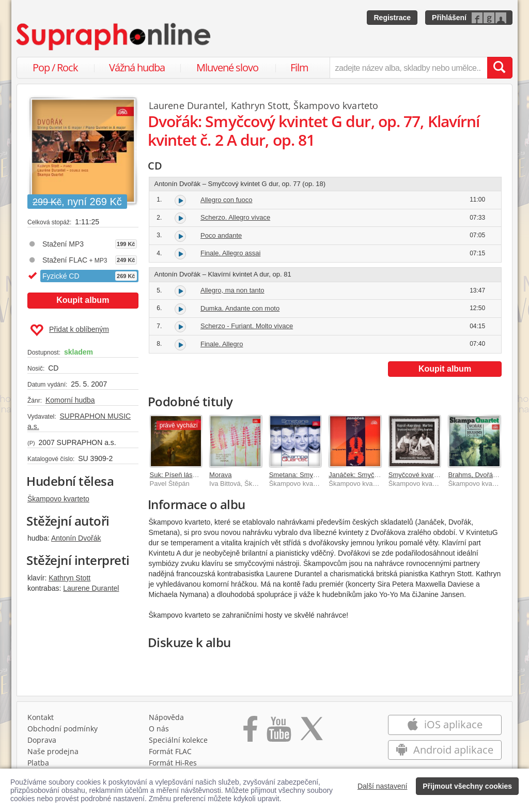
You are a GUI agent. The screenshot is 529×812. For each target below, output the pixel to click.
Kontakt (41, 717)
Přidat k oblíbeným (69, 330)
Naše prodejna (53, 751)
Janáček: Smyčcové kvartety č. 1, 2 (381, 475)
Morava (220, 475)
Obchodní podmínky (63, 729)
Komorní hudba (70, 400)
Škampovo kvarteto (58, 499)
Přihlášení (449, 18)
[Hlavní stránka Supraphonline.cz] (114, 37)
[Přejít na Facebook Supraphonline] (250, 732)
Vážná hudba (137, 67)
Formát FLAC (170, 751)
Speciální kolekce (178, 740)
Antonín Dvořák (76, 538)
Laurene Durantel (91, 588)
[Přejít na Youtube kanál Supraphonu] (278, 732)
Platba (38, 763)
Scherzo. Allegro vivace (235, 217)
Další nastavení (383, 786)
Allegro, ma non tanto (232, 290)
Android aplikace (445, 750)
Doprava (42, 740)
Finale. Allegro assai (230, 253)
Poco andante (221, 235)
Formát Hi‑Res (173, 763)
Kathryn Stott (69, 578)
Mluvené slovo (227, 67)
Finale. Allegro (222, 344)
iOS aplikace (445, 724)
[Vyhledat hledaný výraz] (500, 68)
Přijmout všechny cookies (467, 786)
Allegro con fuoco (226, 200)
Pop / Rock (55, 67)
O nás (159, 729)
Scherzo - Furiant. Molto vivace (247, 326)
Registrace (392, 18)
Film (299, 67)
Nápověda (166, 717)
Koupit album (83, 300)
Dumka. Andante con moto (240, 308)
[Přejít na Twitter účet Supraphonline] (312, 732)
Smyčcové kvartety (417, 475)
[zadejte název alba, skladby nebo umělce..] (408, 68)
